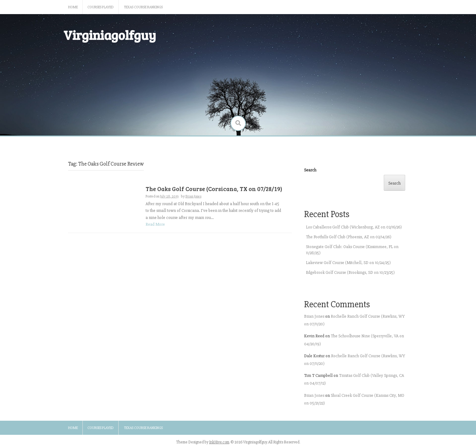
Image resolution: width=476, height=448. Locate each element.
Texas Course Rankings (143, 7)
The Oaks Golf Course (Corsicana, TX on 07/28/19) (214, 189)
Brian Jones (193, 196)
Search (310, 170)
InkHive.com (219, 442)
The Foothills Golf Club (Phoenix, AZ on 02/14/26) (349, 237)
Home (73, 7)
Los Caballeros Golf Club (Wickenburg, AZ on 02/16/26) (354, 227)
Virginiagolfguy (110, 35)
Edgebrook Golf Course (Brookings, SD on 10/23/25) (350, 272)
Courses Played (101, 7)
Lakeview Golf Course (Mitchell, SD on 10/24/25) (348, 263)
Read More (155, 224)
